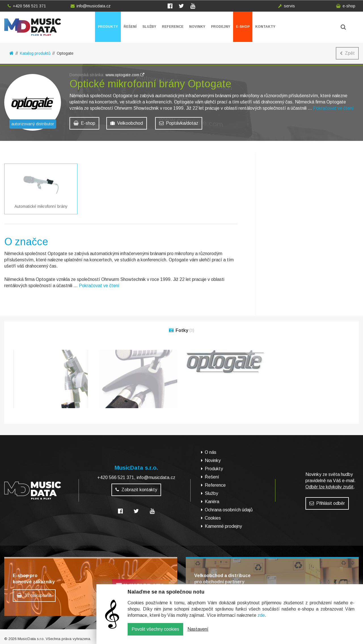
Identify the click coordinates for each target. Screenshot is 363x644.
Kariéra (212, 499)
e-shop (346, 6)
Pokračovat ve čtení (333, 108)
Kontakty (265, 27)
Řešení (130, 27)
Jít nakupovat (34, 593)
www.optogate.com (125, 75)
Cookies (213, 515)
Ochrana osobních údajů (229, 507)
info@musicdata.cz (91, 6)
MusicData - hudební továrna (33, 27)
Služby (149, 27)
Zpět (347, 53)
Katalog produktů (35, 53)
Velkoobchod (127, 123)
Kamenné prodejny (223, 524)
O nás (211, 450)
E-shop (243, 27)
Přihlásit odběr (327, 500)
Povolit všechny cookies (155, 633)
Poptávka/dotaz (179, 123)
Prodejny (221, 27)
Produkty (108, 27)
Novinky (197, 27)
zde (261, 619)
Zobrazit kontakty (136, 487)
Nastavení (198, 633)
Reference (173, 27)
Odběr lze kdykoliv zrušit (330, 484)
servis (287, 6)
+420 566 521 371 (27, 6)
